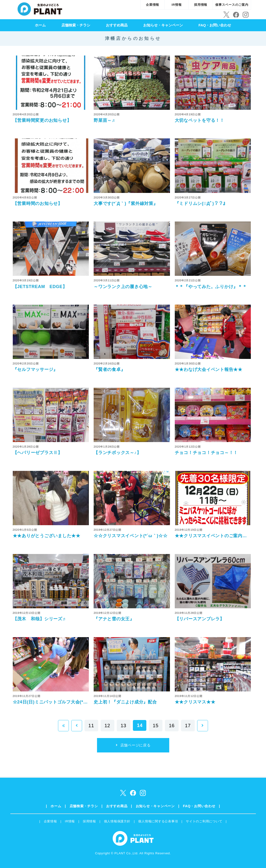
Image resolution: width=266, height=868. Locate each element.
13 (123, 726)
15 (156, 726)
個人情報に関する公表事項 (158, 821)
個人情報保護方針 (117, 821)
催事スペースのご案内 (232, 5)
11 (91, 726)
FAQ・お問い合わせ (215, 25)
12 (107, 726)
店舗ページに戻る (136, 745)
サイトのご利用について (204, 821)
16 (172, 726)
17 (188, 726)
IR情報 (177, 5)
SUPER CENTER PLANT (40, 8)
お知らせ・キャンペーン (163, 25)
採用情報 (201, 5)
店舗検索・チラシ (76, 25)
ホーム (40, 25)
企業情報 (152, 5)
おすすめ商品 (117, 25)
